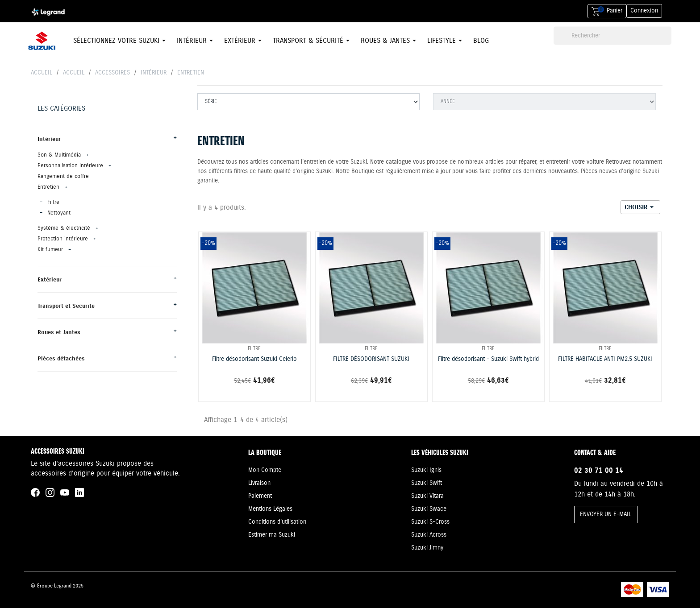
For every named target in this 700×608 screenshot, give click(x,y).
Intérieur (49, 139)
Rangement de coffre (63, 176)
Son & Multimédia (60, 155)
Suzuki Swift (427, 483)
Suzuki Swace (429, 509)
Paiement (260, 496)
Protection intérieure (64, 239)
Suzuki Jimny (427, 548)
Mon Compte (265, 470)
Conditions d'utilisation (277, 522)
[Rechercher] (612, 36)
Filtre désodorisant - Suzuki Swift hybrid (488, 359)
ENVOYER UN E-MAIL (606, 514)
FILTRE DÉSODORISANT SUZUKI (371, 359)
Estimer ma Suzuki (272, 535)
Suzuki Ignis (426, 470)
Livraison (259, 483)
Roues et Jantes (59, 332)
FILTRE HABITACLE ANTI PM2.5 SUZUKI (605, 359)
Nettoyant (59, 213)
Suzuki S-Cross (430, 522)
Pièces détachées (61, 358)
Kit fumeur (51, 250)
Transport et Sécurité (66, 306)
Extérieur (50, 279)
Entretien (49, 187)
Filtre (53, 202)
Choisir (640, 207)
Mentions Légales (270, 509)
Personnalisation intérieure (71, 166)
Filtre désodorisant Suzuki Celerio (254, 359)
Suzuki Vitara (427, 496)
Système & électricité (65, 228)
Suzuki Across (429, 535)
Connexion (644, 11)
